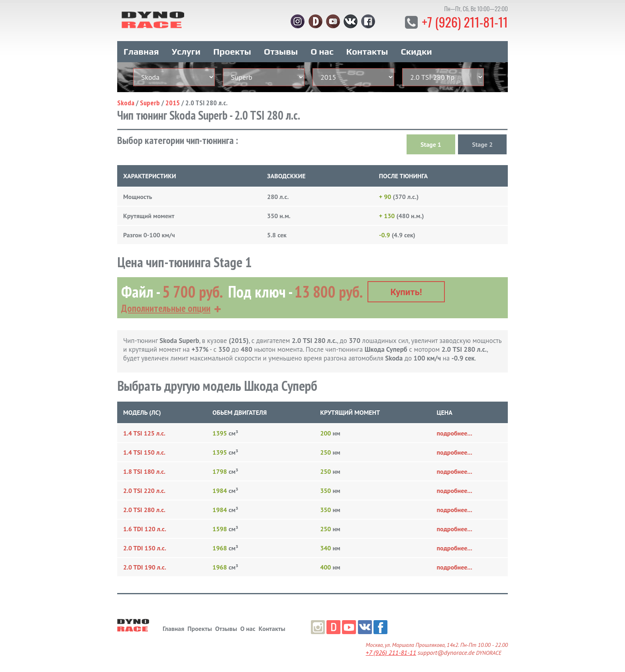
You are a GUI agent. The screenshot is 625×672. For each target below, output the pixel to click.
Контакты (367, 51)
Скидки (417, 51)
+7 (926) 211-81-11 (465, 22)
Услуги (186, 51)
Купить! (406, 292)
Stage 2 (482, 144)
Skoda (126, 102)
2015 (173, 102)
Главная (141, 51)
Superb (150, 102)
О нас (322, 51)
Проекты (232, 51)
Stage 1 (431, 144)
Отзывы (281, 51)
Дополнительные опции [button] (166, 308)
